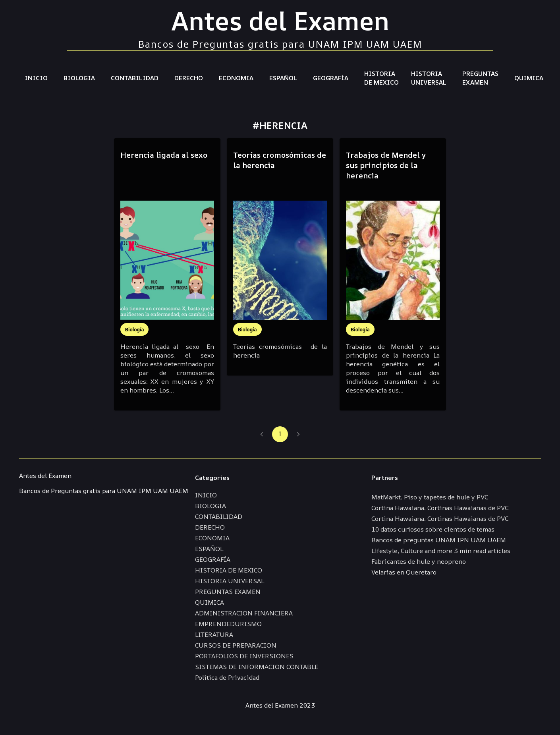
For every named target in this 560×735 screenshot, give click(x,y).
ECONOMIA (236, 78)
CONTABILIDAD (135, 78)
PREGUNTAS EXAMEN (480, 78)
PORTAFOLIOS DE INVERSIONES (244, 656)
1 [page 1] (280, 434)
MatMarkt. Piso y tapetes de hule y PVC (430, 497)
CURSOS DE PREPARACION (236, 645)
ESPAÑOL (283, 78)
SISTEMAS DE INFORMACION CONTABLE (257, 667)
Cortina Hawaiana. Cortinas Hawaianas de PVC (440, 508)
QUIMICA (529, 78)
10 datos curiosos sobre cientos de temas (433, 529)
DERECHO (189, 78)
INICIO (36, 78)
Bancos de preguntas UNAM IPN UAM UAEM (439, 540)
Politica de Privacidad (227, 677)
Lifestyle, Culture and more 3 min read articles (441, 551)
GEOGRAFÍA (331, 78)
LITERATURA (214, 634)
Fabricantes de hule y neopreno (419, 561)
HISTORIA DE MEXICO (381, 78)
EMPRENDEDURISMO (228, 624)
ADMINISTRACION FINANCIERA (244, 613)
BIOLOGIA (79, 78)
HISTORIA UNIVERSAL (429, 78)
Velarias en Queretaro (404, 572)
